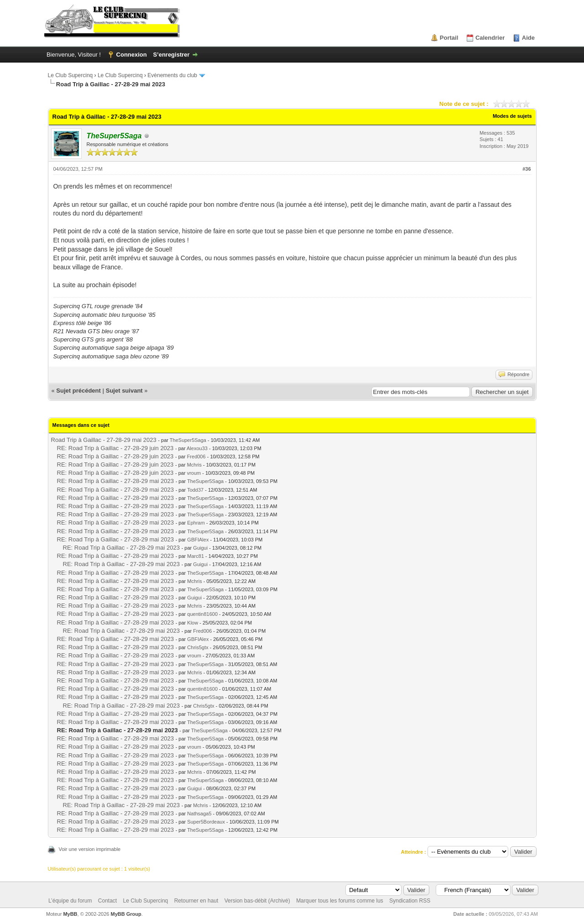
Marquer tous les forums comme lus (340, 901)
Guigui (200, 548)
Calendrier (490, 38)
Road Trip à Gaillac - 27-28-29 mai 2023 (104, 440)
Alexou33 (197, 448)
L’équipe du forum (70, 901)
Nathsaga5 (199, 814)
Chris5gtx (198, 647)
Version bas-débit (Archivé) (257, 901)
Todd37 (195, 490)
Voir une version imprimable (90, 849)
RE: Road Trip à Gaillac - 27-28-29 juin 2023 (115, 448)
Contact (107, 901)
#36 (527, 169)
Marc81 (196, 556)
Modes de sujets (512, 116)
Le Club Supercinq (70, 75)
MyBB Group (126, 914)
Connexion (132, 55)
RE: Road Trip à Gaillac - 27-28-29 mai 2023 (116, 481)
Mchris (194, 465)
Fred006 (196, 457)
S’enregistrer (171, 55)
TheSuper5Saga (188, 440)
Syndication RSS (410, 901)
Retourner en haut (196, 901)
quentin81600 (202, 614)
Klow (193, 623)
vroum (194, 473)
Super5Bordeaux (206, 822)
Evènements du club (172, 75)
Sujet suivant (124, 391)
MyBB (70, 914)
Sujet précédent (78, 391)
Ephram (196, 523)
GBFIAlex (198, 540)
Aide (528, 38)
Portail (449, 38)
